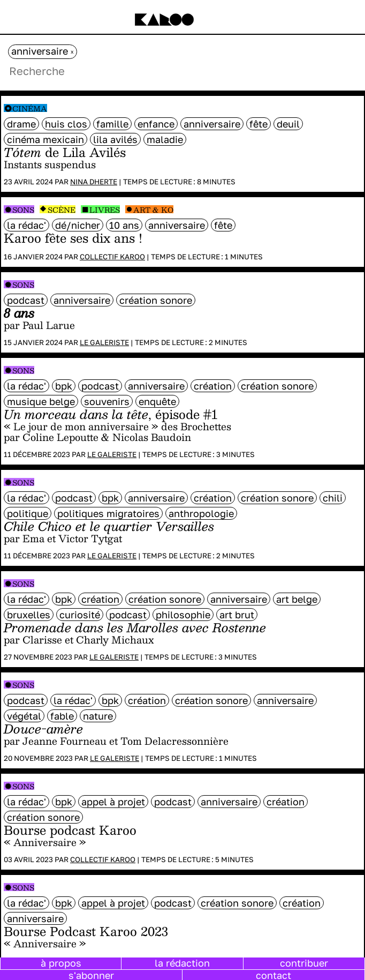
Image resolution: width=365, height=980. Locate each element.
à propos (61, 963)
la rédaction (182, 963)
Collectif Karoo (112, 257)
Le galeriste (104, 342)
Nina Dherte (94, 182)
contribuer (304, 963)
